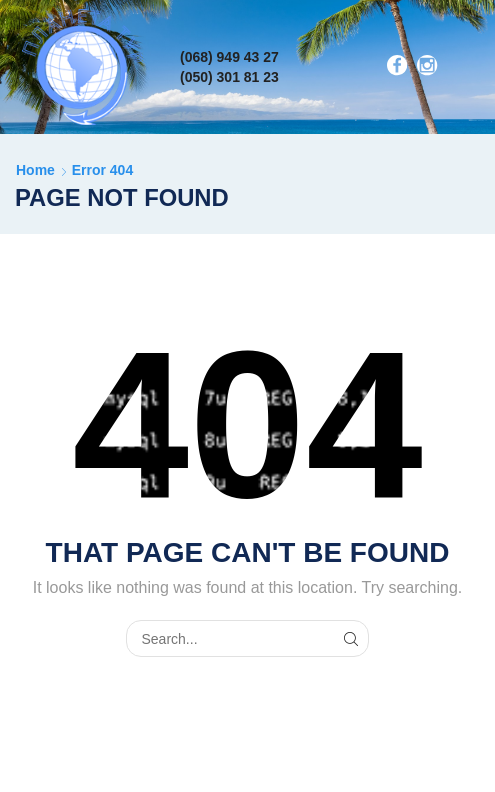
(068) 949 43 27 (229, 57)
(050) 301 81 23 (229, 77)
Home (35, 170)
